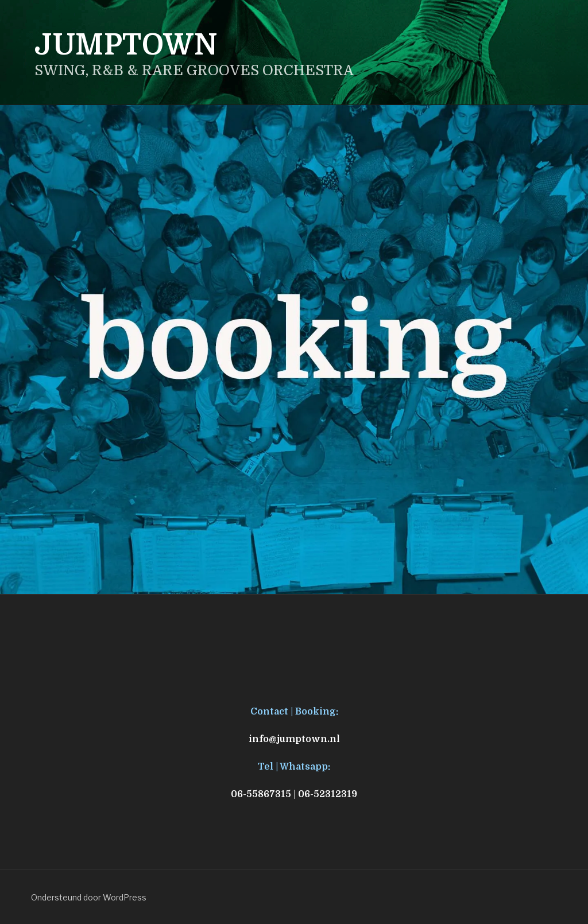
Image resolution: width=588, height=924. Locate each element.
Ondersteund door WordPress (89, 897)
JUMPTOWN (126, 45)
